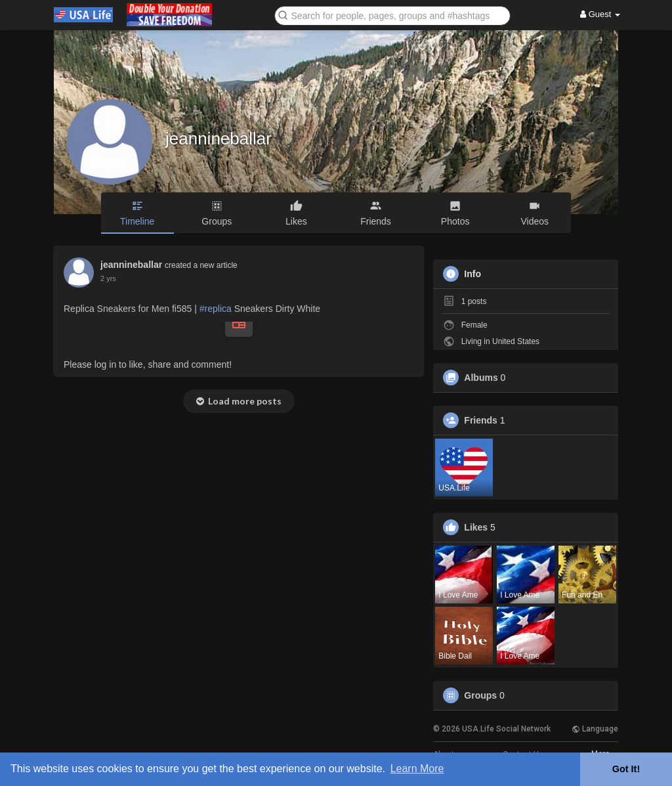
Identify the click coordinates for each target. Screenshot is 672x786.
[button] (392, 15)
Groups (480, 695)
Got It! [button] (626, 769)
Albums (481, 378)
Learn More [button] (417, 769)
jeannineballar (219, 139)
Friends (481, 420)
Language (595, 729)
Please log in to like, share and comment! (148, 364)
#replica (216, 309)
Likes (476, 527)
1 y (105, 278)
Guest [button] (600, 14)
